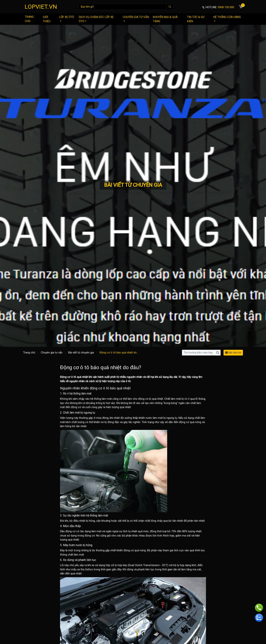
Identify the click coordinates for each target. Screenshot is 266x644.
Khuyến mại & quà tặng (165, 19)
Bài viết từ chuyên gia (81, 353)
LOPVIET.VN (41, 7)
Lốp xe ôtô (67, 18)
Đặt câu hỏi (233, 353)
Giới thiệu (47, 19)
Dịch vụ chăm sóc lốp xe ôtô (96, 19)
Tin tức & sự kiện (196, 19)
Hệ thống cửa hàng (227, 18)
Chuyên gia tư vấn (136, 18)
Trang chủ (29, 19)
